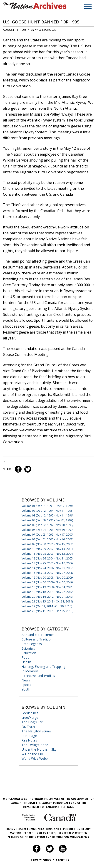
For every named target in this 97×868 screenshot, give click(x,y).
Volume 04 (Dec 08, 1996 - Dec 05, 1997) (47, 520)
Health (26, 662)
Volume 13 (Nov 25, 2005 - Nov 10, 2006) (47, 563)
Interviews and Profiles (38, 676)
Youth (26, 689)
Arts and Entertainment (39, 635)
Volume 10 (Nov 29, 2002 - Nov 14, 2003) (47, 549)
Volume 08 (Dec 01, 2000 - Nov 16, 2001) (47, 539)
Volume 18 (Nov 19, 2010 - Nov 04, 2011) (47, 587)
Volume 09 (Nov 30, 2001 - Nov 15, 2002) (47, 544)
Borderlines (30, 713)
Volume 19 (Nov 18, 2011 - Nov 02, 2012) (47, 592)
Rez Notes (29, 740)
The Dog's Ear (32, 722)
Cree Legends (32, 644)
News (26, 680)
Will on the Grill (32, 754)
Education (29, 653)
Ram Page (29, 736)
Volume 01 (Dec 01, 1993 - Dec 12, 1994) (47, 506)
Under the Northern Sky (39, 749)
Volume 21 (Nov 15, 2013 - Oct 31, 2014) (47, 601)
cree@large (30, 717)
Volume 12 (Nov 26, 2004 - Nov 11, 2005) (47, 558)
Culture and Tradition (37, 639)
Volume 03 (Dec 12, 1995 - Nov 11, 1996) (47, 515)
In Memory (30, 671)
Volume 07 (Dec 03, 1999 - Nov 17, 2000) (47, 535)
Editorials (28, 648)
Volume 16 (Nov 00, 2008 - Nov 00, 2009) (47, 578)
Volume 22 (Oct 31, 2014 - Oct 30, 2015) (47, 606)
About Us (62, 860)
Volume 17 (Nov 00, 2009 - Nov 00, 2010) (47, 582)
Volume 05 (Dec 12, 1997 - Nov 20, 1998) (47, 525)
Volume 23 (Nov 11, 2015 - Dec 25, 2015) (47, 611)
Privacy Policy (43, 860)
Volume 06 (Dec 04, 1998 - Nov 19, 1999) (47, 530)
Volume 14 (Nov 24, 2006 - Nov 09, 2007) (47, 568)
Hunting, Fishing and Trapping (43, 667)
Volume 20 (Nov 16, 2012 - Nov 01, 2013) (47, 597)
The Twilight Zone (35, 745)
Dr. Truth (28, 727)
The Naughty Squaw (36, 731)
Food (25, 657)
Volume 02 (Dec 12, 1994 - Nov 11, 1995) (47, 511)
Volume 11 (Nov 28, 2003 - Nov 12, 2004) (47, 554)
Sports (26, 685)
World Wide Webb (35, 758)
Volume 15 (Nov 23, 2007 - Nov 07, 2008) (47, 573)
